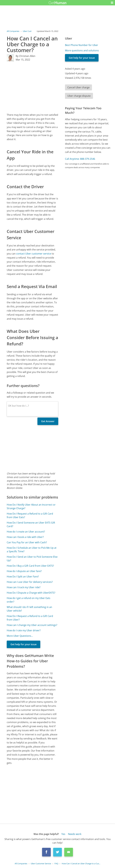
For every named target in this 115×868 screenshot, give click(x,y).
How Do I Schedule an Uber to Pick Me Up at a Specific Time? (32, 550)
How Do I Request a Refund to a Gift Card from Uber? (30, 618)
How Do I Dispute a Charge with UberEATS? (31, 593)
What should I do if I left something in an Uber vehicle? (29, 609)
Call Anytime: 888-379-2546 (80, 159)
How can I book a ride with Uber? (25, 537)
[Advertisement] (32, 87)
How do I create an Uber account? (26, 532)
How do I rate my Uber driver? (24, 630)
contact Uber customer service (34, 254)
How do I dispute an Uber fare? (24, 571)
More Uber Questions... (20, 636)
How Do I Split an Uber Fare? (23, 577)
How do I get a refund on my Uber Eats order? (29, 600)
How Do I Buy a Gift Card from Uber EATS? (30, 566)
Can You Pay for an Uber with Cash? (27, 542)
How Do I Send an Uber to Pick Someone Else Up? (32, 559)
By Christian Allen (26, 56)
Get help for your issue (24, 644)
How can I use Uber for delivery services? (30, 582)
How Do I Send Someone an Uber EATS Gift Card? (31, 524)
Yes (63, 834)
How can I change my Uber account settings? (32, 625)
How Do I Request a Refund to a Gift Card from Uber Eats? (30, 515)
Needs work (75, 834)
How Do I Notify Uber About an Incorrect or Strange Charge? (31, 506)
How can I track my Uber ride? (24, 587)
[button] (112, 3)
